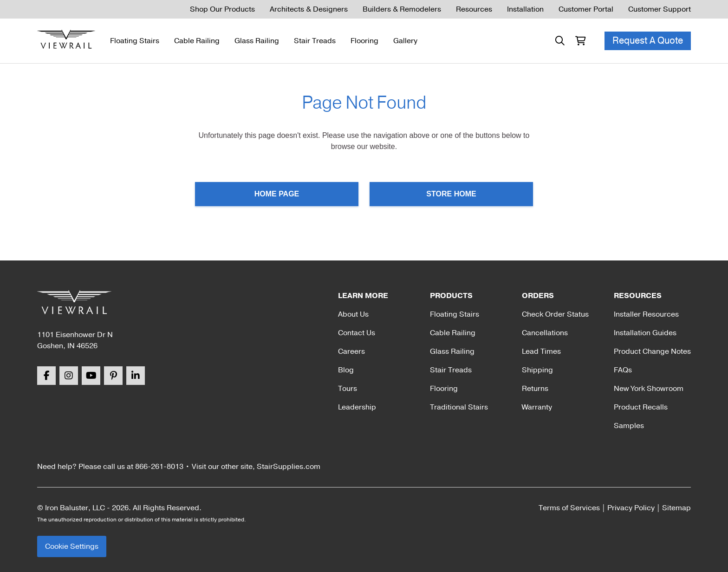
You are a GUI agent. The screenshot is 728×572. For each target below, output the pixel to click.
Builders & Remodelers (402, 9)
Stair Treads (315, 41)
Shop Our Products (222, 9)
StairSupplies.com (289, 467)
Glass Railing (257, 41)
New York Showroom (649, 389)
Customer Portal (586, 9)
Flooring (364, 41)
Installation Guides (645, 333)
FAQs (623, 370)
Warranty (537, 407)
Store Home (451, 194)
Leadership (357, 407)
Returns (535, 389)
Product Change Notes (652, 351)
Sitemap (676, 508)
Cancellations (545, 333)
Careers (351, 351)
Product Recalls (641, 407)
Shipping (537, 370)
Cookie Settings (72, 546)
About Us (353, 314)
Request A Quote (648, 41)
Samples (629, 426)
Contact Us (357, 333)
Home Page (277, 194)
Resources (474, 9)
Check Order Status (555, 314)
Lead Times (541, 351)
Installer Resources (646, 314)
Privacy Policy (631, 508)
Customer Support (660, 9)
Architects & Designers (309, 9)
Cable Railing (197, 41)
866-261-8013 (159, 467)
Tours (348, 389)
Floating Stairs (135, 41)
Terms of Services (569, 508)
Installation (525, 9)
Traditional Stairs (459, 407)
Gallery (405, 41)
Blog (346, 370)
